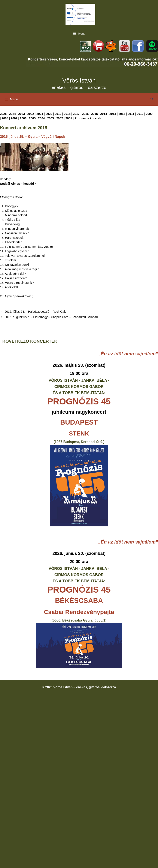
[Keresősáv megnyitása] (152, 99)
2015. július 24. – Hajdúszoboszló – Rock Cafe (36, 312)
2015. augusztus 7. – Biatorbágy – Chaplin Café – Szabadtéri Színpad (51, 317)
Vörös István (79, 80)
